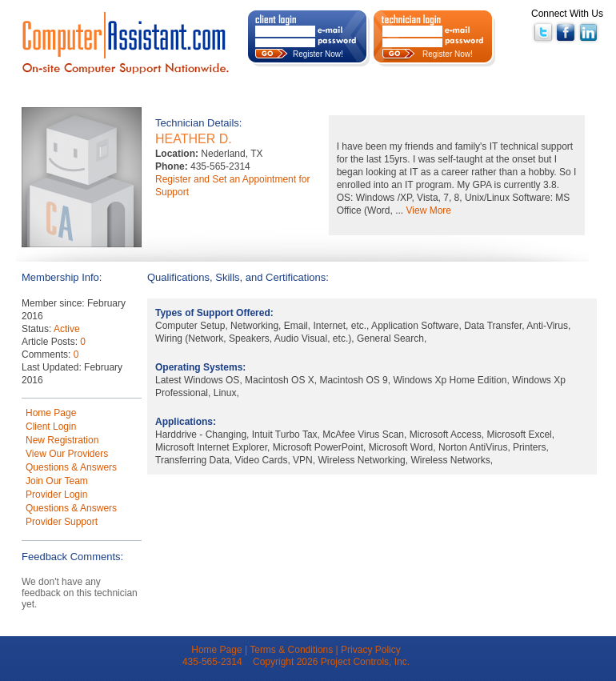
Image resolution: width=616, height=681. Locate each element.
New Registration (62, 440)
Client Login (51, 427)
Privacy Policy (371, 650)
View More (429, 210)
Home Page (51, 413)
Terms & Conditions (291, 650)
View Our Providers (67, 454)
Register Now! (318, 54)
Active (67, 329)
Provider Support (62, 522)
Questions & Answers (71, 467)
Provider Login (56, 495)
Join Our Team (57, 481)
